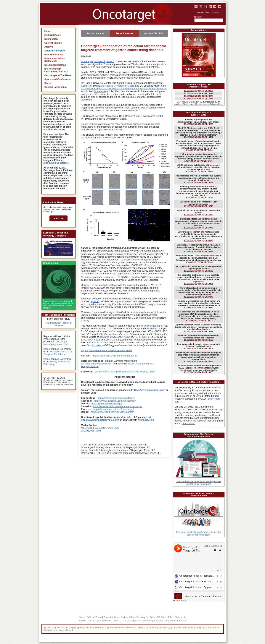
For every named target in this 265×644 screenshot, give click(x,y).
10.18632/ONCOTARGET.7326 (199, 259)
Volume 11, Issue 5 (104, 61)
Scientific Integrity (55, 51)
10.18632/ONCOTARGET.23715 (199, 204)
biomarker (127, 372)
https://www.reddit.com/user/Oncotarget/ (112, 412)
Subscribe (58, 218)
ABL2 (127, 337)
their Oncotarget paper (151, 326)
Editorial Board (53, 35)
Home (48, 31)
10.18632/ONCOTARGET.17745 (199, 223)
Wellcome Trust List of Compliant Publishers (58, 353)
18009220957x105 (91, 431)
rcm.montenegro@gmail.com (97, 364)
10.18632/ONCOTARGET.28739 (199, 248)
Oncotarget (87, 61)
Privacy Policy (160, 621)
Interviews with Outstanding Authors (56, 70)
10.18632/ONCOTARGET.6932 (199, 316)
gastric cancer (102, 372)
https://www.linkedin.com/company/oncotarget (118, 406)
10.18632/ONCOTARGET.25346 (198, 357)
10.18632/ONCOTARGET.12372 (199, 304)
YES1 (97, 340)
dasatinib (104, 337)
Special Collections (55, 65)
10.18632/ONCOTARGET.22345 (198, 236)
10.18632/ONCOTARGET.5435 (199, 158)
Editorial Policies (54, 55)
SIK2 (90, 340)
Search (48, 83)
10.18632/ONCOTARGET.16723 (199, 93)
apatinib (95, 301)
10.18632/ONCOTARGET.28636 (198, 269)
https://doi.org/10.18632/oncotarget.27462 (115, 356)
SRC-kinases (141, 372)
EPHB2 (143, 337)
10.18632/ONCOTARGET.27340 (199, 292)
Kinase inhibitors (90, 124)
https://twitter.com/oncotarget (106, 404)
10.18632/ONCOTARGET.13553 (199, 338)
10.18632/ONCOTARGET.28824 (199, 96)
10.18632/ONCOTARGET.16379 (199, 212)
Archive (49, 47)
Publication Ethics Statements (55, 60)
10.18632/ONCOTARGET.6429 (199, 146)
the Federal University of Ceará (118, 86)
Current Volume (53, 43)
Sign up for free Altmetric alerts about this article (107, 350)
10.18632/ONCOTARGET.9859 (199, 168)
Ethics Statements (177, 617)
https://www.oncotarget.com (149, 390)
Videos (83, 621)
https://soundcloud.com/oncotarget (116, 398)
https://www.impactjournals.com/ (100, 420)
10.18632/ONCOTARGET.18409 (199, 346)
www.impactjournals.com (56, 344)
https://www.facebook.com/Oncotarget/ (115, 401)
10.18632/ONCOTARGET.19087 (199, 179)
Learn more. (188, 423)
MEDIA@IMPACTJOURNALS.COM (100, 428)
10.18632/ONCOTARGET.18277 (198, 328)
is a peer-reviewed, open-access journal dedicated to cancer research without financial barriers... (58, 304)
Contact (127, 621)
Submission (51, 39)
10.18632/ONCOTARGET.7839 (199, 192)
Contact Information (56, 87)
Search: (198, 17)
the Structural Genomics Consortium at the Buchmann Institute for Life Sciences (124, 89)
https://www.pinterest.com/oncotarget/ (114, 409)
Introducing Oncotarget (56, 163)
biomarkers (97, 345)
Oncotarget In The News (58, 75)
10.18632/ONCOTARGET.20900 (199, 369)
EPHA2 (110, 340)
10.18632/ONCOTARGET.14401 (199, 279)
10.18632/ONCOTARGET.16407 (199, 133)
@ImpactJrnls (146, 420)
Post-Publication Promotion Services (59, 324)
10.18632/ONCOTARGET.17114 (199, 99)
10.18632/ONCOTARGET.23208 (199, 91)
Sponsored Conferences (58, 79)
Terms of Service (178, 621)
